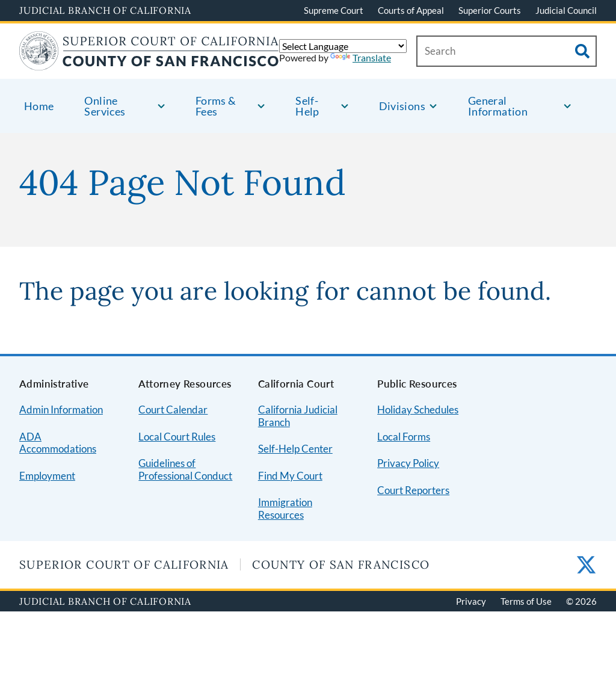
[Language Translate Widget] (343, 46)
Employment (47, 476)
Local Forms (404, 437)
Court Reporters (413, 490)
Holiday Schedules (418, 410)
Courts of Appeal (411, 10)
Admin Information (61, 410)
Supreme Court (334, 10)
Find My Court (290, 476)
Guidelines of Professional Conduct (185, 469)
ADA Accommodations (58, 443)
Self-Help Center (295, 449)
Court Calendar (173, 410)
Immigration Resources (285, 509)
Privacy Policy (408, 463)
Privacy (471, 601)
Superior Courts (490, 10)
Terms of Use (526, 601)
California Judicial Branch (298, 416)
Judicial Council (566, 10)
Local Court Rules (177, 437)
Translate (361, 57)
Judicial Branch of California (105, 10)
